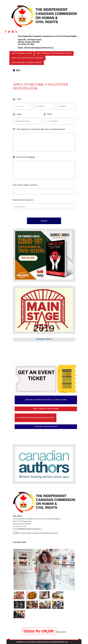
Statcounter (61, 632)
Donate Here (44, 339)
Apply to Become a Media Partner (46, 409)
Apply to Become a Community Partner (27, 63)
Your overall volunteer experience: (26, 185)
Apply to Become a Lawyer (22, 53)
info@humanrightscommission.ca (39, 48)
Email (17, 114)
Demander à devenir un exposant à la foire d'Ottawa (46, 400)
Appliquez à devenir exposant (46, 427)
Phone (48, 114)
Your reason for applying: (24, 157)
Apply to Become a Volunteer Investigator (54, 53)
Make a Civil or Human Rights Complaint (27, 58)
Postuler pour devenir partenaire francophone (36, 418)
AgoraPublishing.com (50, 533)
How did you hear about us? (23, 200)
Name (17, 99)
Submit (44, 221)
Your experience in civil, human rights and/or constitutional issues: (39, 129)
